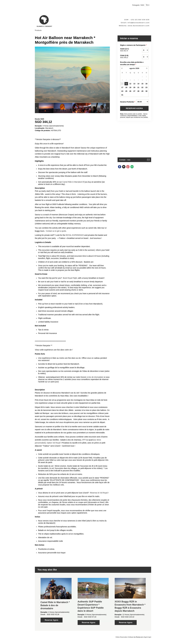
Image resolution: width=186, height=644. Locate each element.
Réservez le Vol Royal (99, 493)
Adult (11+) (128, 50)
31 (122, 95)
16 (146, 84)
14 (138, 84)
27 (134, 91)
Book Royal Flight (70, 278)
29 (142, 91)
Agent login (148, 637)
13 (134, 84)
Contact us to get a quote (56, 231)
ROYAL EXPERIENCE (75, 235)
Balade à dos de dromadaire (92, 377)
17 (122, 87)
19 (130, 87)
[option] (44, 108)
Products (38, 30)
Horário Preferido (128, 102)
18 (126, 87)
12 (130, 84)
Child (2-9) (128, 57)
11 (126, 84)
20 (134, 87)
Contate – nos (125, 160)
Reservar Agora (52, 620)
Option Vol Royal (53, 443)
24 (122, 91)
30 (146, 91)
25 (126, 91)
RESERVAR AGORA (134, 108)
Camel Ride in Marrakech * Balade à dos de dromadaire (55, 605)
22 (142, 87)
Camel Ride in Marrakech (73, 182)
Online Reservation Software (125, 637)
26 (130, 91)
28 (138, 91)
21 (138, 87)
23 (146, 87)
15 (142, 84)
